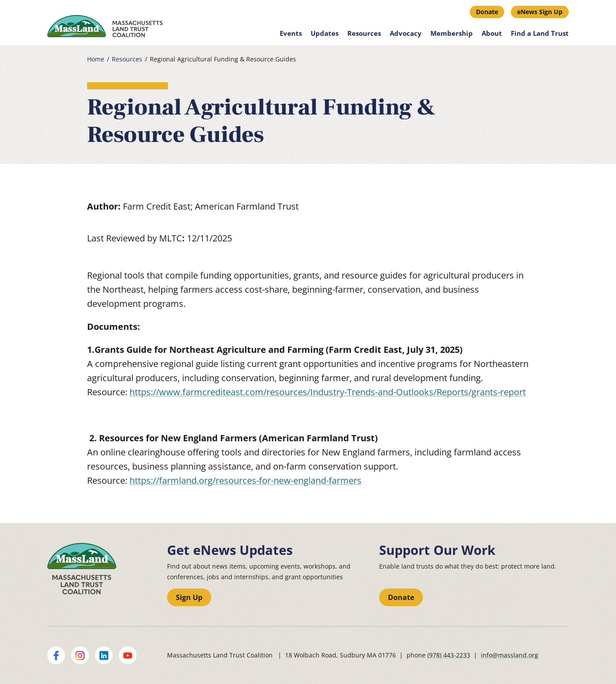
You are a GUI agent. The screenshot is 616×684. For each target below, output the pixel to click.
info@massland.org (510, 655)
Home (96, 59)
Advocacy (406, 33)
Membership (452, 33)
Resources (364, 33)
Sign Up (189, 597)
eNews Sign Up (540, 12)
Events (291, 33)
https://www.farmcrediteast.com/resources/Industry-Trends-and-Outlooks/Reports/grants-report (328, 392)
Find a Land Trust (540, 33)
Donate (487, 12)
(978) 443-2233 (449, 655)
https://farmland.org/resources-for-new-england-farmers (245, 480)
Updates (325, 33)
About (492, 33)
